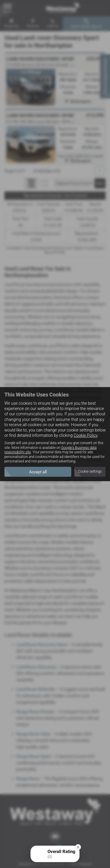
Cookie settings (90, 472)
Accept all (38, 472)
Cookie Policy (86, 435)
